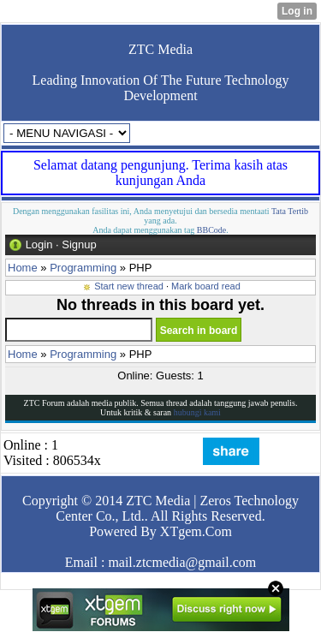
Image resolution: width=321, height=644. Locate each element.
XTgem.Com (196, 531)
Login (39, 244)
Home (23, 268)
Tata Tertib (290, 211)
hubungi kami (197, 412)
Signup (79, 244)
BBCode (211, 230)
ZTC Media (160, 49)
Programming (83, 268)
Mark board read (206, 286)
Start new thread (129, 286)
